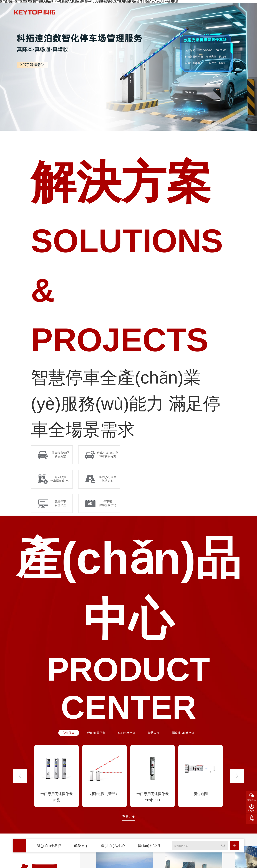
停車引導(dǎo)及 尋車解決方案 (108, 455)
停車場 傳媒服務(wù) (108, 503)
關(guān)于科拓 (49, 846)
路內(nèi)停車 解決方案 (108, 479)
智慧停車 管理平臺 (60, 503)
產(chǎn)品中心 (113, 846)
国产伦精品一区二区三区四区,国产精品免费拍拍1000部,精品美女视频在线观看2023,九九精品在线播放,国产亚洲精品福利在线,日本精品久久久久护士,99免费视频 (89, 1)
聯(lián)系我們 (149, 846)
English (252, 810)
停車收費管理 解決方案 (60, 455)
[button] (20, 776)
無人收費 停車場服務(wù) (60, 479)
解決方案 (81, 846)
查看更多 (128, 817)
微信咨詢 (252, 800)
